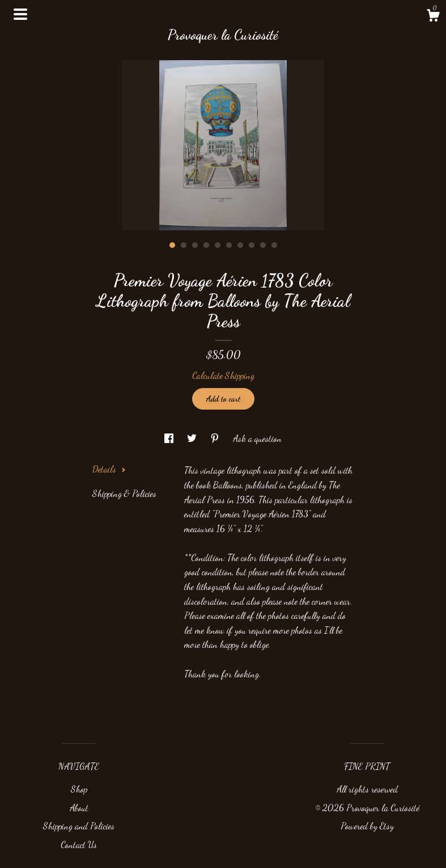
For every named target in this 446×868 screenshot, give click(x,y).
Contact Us (79, 844)
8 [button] (252, 245)
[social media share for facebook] (170, 438)
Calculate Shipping (223, 375)
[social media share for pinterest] (216, 438)
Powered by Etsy (367, 826)
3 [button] (195, 245)
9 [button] (263, 245)
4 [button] (206, 245)
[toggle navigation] (20, 14)
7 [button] (240, 245)
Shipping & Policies (124, 493)
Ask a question (257, 438)
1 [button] (172, 245)
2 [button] (184, 245)
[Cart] (433, 17)
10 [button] (274, 245)
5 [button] (218, 245)
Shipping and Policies (79, 826)
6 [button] (229, 245)
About (79, 808)
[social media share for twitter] (193, 438)
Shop (79, 789)
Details (109, 469)
